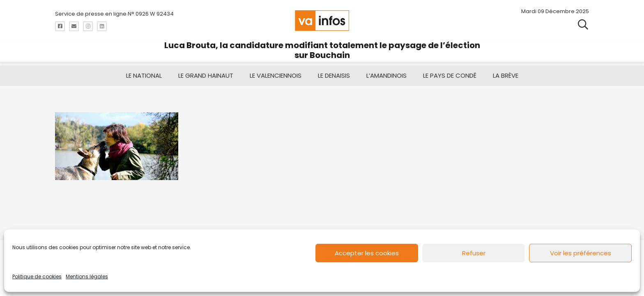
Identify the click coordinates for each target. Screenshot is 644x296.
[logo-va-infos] (322, 21)
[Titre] (60, 26)
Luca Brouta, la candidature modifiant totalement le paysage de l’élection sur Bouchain (322, 50)
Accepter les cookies (367, 253)
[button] (583, 25)
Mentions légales (87, 276)
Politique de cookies (37, 276)
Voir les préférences (581, 253)
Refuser (474, 253)
